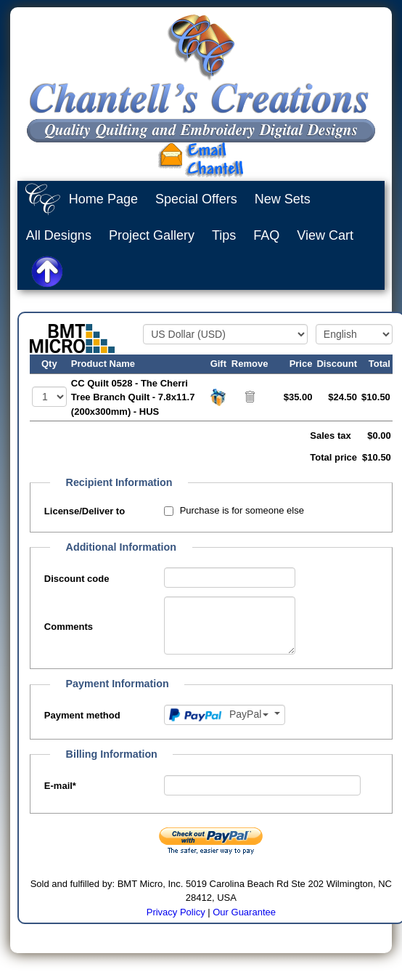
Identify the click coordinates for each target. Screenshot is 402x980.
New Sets (283, 199)
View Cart (325, 235)
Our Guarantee (244, 912)
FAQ (266, 235)
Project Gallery (152, 235)
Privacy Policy (176, 912)
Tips (224, 235)
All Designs (59, 235)
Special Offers (196, 199)
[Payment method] (225, 715)
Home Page (103, 199)
